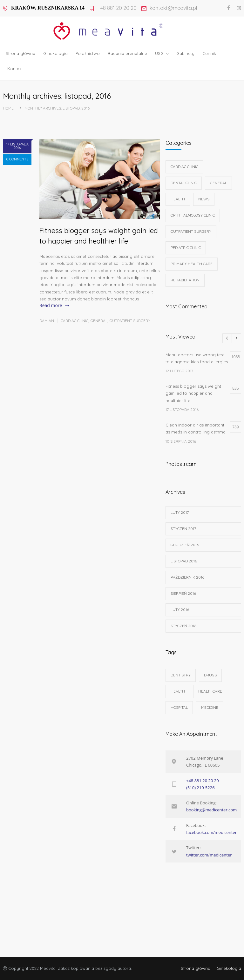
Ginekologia (55, 53)
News (204, 199)
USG (159, 53)
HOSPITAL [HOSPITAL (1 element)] (179, 707)
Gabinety (185, 53)
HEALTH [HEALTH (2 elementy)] (178, 691)
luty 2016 (180, 610)
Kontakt (15, 69)
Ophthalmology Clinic (193, 215)
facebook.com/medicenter (211, 832)
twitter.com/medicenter (209, 855)
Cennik (209, 53)
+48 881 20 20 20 (117, 8)
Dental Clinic (184, 183)
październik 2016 (187, 577)
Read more (51, 305)
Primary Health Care (192, 264)
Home (8, 108)
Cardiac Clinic (75, 321)
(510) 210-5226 (200, 788)
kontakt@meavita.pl (173, 8)
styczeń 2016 (183, 626)
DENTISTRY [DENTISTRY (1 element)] (181, 675)
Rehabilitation (185, 280)
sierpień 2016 (183, 593)
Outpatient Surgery (130, 321)
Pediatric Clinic (186, 248)
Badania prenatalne (127, 53)
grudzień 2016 (185, 545)
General (99, 321)
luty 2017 (180, 512)
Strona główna (20, 53)
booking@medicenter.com (211, 810)
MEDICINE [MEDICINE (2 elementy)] (210, 707)
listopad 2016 (184, 561)
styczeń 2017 (183, 529)
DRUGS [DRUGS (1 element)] (210, 675)
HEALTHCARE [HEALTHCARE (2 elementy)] (210, 691)
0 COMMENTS (17, 162)
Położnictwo (88, 53)
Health (178, 199)
